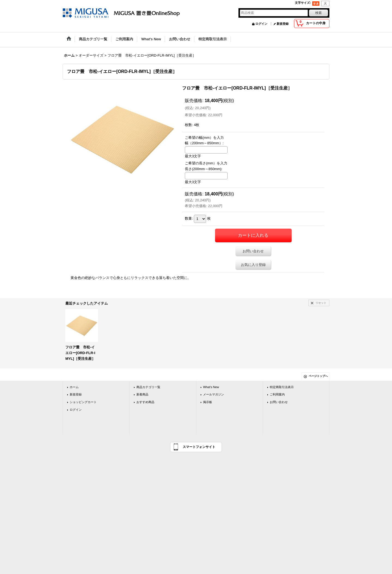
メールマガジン (214, 394)
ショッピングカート (83, 402)
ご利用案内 (277, 394)
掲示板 (208, 402)
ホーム (74, 387)
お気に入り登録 (253, 265)
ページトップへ (318, 376)
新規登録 (283, 24)
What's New (211, 387)
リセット (321, 303)
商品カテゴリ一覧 (148, 387)
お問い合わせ (253, 251)
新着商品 (142, 394)
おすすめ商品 (145, 402)
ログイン (261, 24)
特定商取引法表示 (282, 387)
